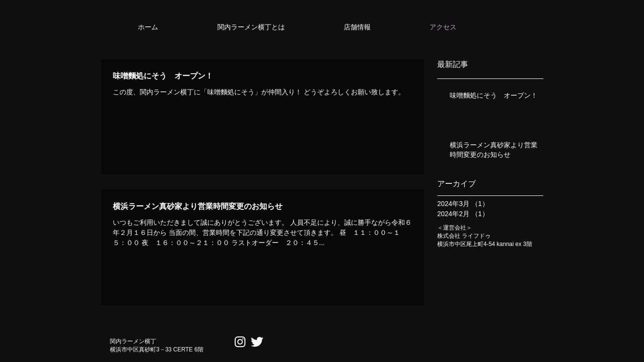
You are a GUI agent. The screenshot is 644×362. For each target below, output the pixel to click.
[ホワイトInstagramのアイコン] (240, 342)
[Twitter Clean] (257, 342)
